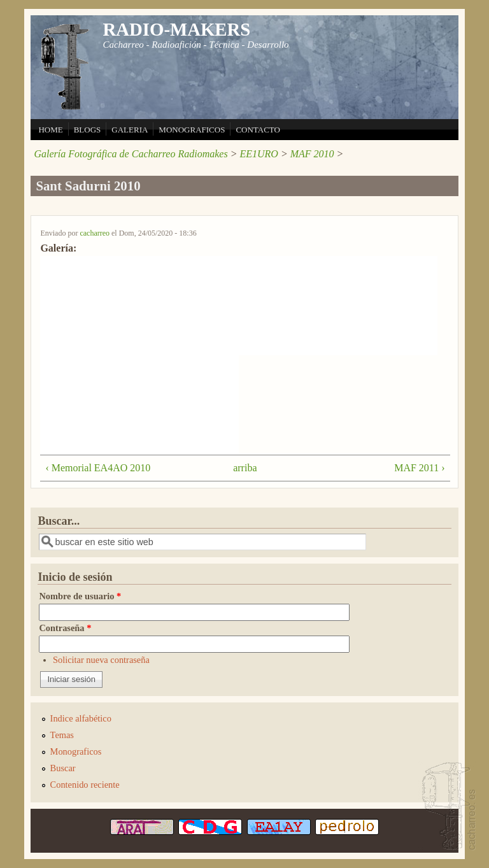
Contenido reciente (85, 785)
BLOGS (88, 130)
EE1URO (259, 154)
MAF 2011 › (419, 468)
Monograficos (76, 751)
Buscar (63, 768)
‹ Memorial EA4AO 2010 (98, 468)
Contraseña (65, 628)
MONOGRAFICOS (192, 130)
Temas (62, 735)
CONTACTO (258, 130)
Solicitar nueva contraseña (101, 660)
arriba (241, 468)
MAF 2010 (312, 154)
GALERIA (130, 130)
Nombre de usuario (80, 596)
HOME (50, 130)
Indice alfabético (81, 718)
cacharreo (95, 233)
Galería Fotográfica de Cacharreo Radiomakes (131, 154)
